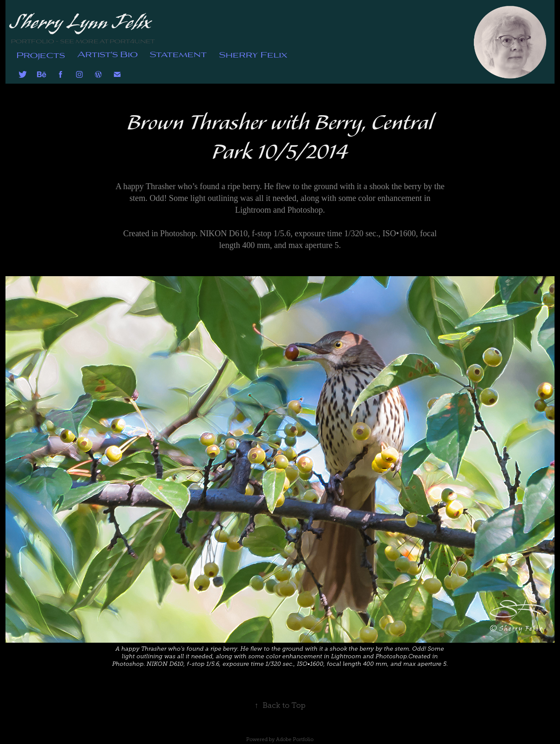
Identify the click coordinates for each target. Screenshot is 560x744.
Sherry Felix (253, 54)
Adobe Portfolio (295, 739)
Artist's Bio (108, 54)
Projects (41, 54)
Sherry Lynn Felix (81, 22)
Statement (178, 54)
